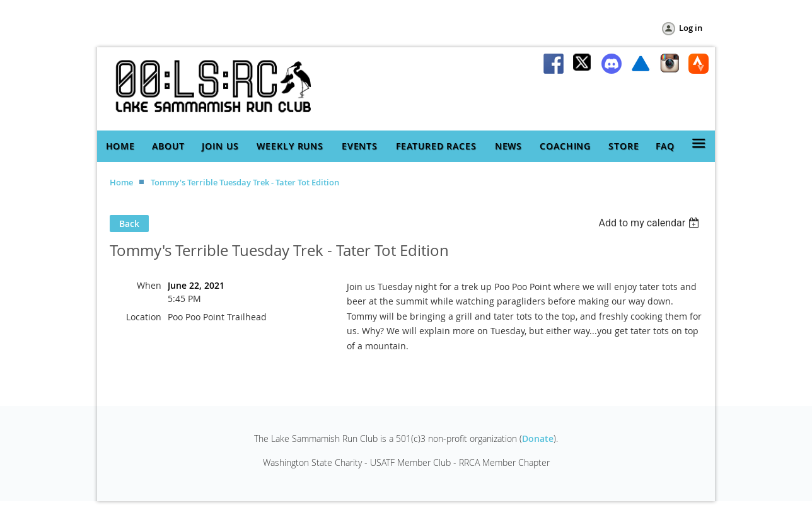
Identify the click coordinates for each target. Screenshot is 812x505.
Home (121, 182)
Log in (691, 28)
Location (144, 317)
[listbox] (650, 223)
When (149, 285)
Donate (538, 438)
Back (129, 223)
